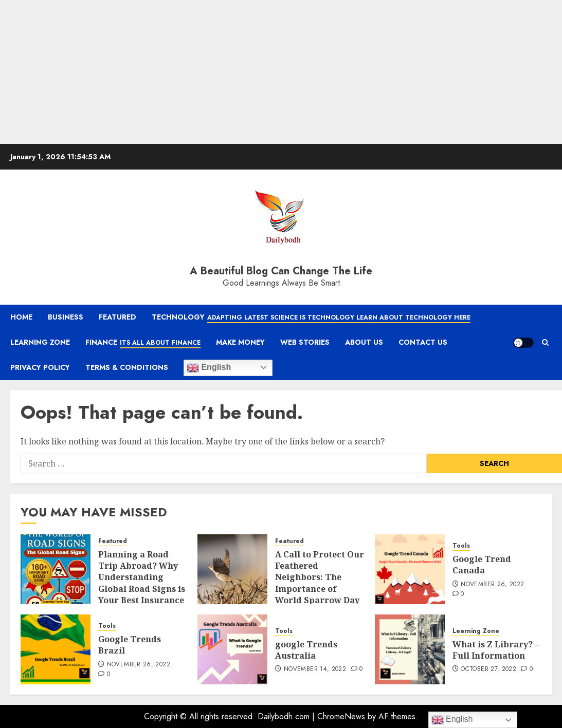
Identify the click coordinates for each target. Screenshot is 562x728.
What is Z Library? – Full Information (496, 650)
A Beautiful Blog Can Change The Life (281, 271)
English (209, 368)
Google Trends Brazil (130, 645)
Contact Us (423, 342)
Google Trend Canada (482, 565)
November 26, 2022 (492, 585)
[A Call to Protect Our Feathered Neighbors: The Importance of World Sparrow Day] (232, 569)
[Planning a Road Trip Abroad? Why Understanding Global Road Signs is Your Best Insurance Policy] (56, 569)
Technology (311, 318)
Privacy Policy (40, 367)
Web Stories (305, 342)
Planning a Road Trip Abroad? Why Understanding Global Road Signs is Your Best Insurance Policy (142, 583)
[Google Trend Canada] (410, 569)
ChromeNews (341, 716)
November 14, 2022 (315, 669)
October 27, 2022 (488, 669)
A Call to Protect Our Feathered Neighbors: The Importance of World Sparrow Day (320, 577)
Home (21, 317)
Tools (461, 546)
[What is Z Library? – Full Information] (410, 649)
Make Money (240, 342)
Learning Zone (40, 342)
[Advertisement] (271, 72)
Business (66, 317)
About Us (364, 342)
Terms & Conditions (127, 367)
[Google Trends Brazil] (56, 649)
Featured (117, 317)
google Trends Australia (306, 650)
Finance (143, 343)
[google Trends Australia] (232, 649)
